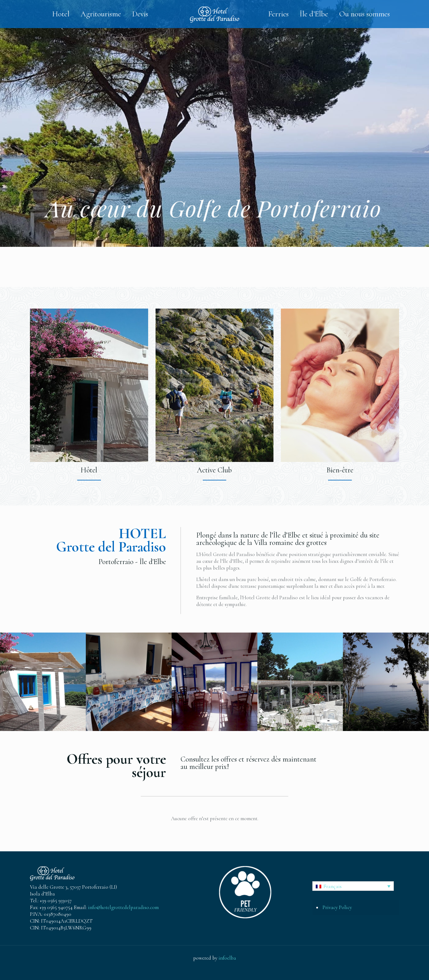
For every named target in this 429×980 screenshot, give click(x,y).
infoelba (227, 958)
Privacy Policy (337, 907)
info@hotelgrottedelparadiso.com (123, 907)
